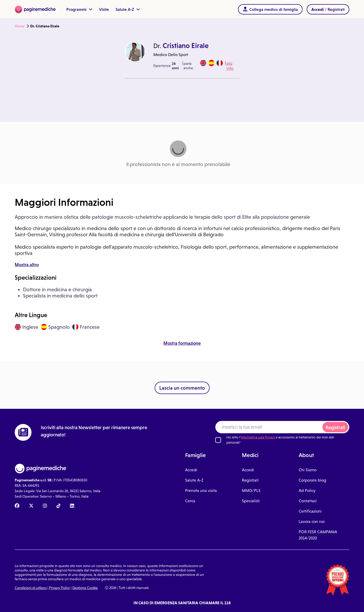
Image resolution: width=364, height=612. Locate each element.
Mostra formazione (182, 343)
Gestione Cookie (85, 588)
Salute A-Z (128, 9)
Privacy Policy (60, 588)
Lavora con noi (312, 521)
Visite (104, 9)
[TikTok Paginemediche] (59, 506)
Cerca (190, 501)
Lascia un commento (182, 388)
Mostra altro (27, 265)
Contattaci (308, 501)
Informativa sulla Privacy (258, 437)
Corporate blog (312, 480)
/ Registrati (328, 9)
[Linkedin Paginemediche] (72, 506)
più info (230, 66)
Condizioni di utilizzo (31, 588)
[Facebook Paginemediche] (17, 506)
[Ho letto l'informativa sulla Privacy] (218, 440)
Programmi (79, 9)
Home (20, 26)
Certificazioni (310, 511)
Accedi (191, 470)
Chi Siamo (308, 470)
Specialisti (251, 501)
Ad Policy (307, 491)
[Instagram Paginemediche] (45, 506)
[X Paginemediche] (31, 506)
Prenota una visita (201, 491)
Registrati (335, 427)
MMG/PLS (251, 491)
